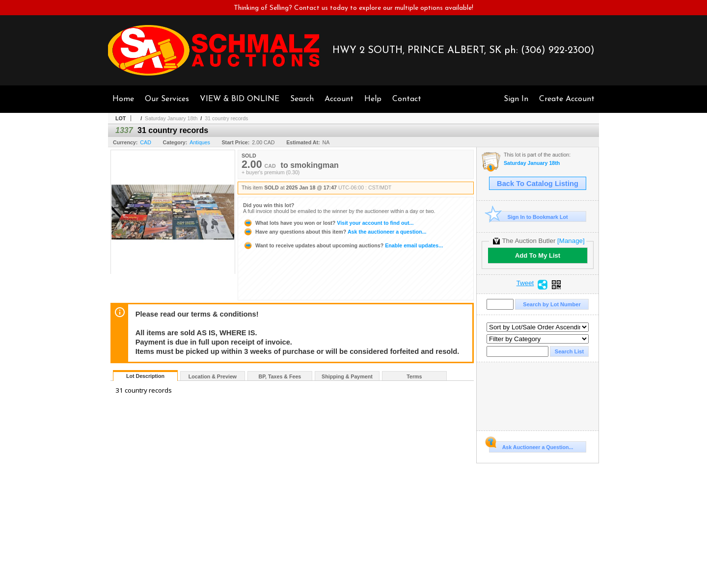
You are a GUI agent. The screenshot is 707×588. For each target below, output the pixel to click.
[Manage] (571, 241)
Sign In (516, 99)
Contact (407, 99)
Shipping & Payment (347, 376)
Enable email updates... (343, 245)
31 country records (226, 118)
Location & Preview (213, 376)
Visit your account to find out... (328, 223)
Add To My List (538, 255)
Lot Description (145, 376)
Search (302, 99)
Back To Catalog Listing (538, 184)
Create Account (567, 99)
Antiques (200, 142)
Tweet (525, 283)
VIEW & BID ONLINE (240, 99)
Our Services (167, 99)
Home (123, 99)
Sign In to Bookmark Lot (529, 217)
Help (373, 99)
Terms (414, 376)
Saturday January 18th (171, 118)
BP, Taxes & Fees (280, 376)
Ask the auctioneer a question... (335, 232)
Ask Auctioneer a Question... (531, 446)
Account (339, 99)
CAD (146, 142)
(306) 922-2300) (558, 51)
